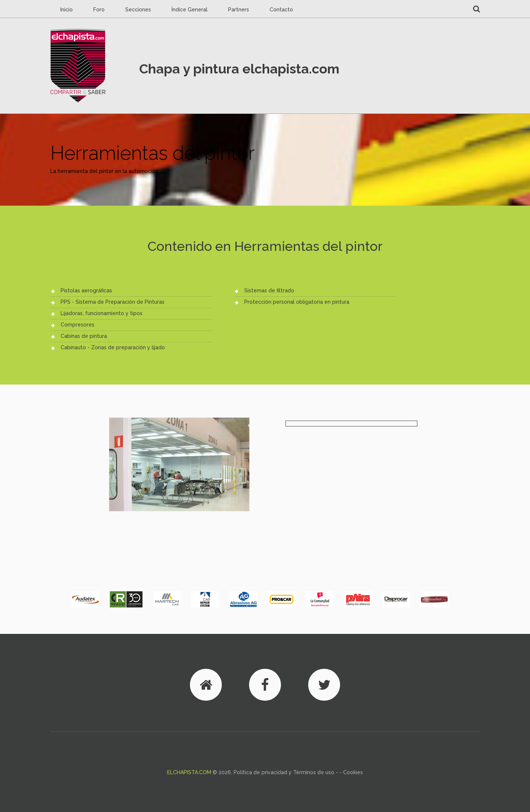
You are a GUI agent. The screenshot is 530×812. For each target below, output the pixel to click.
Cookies (353, 772)
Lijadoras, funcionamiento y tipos (102, 313)
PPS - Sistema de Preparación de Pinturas (113, 302)
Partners (239, 10)
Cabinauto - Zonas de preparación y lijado (113, 347)
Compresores (77, 325)
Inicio (66, 10)
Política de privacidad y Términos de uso (284, 772)
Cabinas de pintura (84, 336)
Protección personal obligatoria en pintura (297, 302)
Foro (99, 10)
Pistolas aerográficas (86, 290)
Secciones (138, 10)
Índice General (190, 10)
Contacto (281, 10)
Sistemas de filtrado (269, 290)
